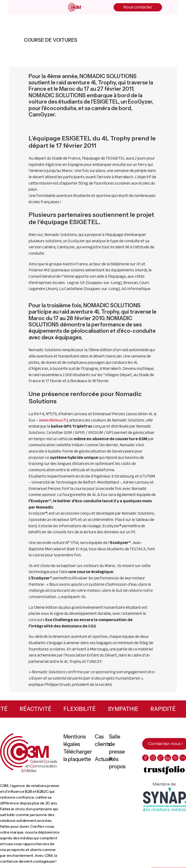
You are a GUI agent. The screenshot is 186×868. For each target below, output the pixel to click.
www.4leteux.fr (53, 420)
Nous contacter (138, 7)
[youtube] (175, 758)
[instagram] (153, 758)
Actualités (106, 759)
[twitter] (160, 758)
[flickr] (183, 758)
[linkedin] (168, 758)
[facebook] (145, 758)
